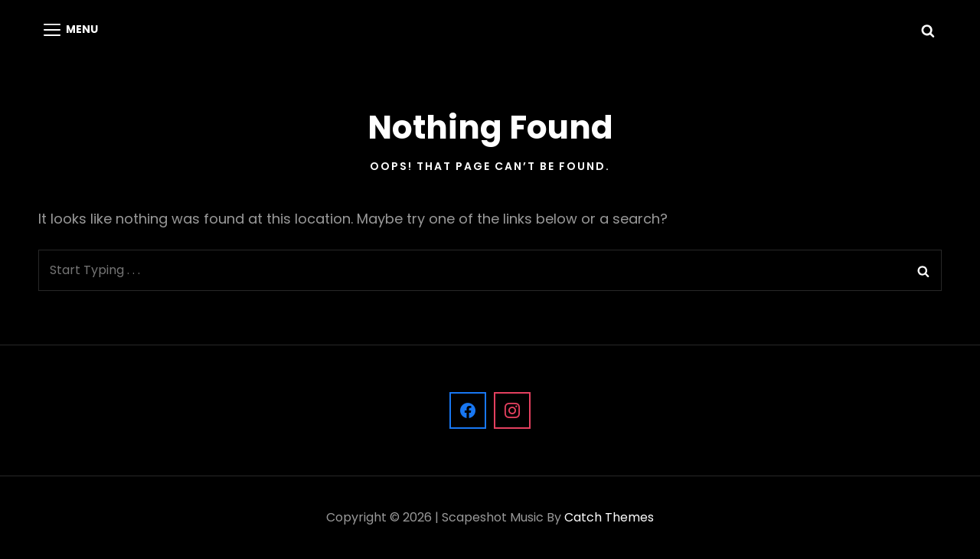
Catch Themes (609, 517)
